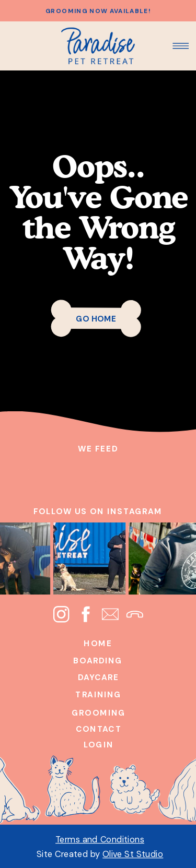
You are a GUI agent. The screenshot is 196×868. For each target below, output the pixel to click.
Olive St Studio (133, 854)
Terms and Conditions (100, 839)
